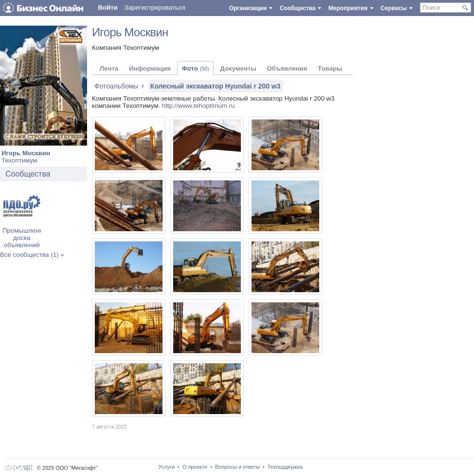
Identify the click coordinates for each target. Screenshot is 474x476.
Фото (196, 68)
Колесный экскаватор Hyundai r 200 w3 (215, 86)
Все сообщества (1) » (32, 255)
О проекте (195, 467)
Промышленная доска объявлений (26, 238)
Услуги (166, 467)
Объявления (287, 68)
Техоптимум (19, 160)
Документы (238, 68)
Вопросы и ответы (238, 467)
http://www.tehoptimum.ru (198, 106)
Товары (330, 68)
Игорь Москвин (26, 153)
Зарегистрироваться (155, 7)
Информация (149, 68)
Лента (109, 68)
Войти (108, 7)
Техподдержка (285, 467)
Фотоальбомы (116, 86)
